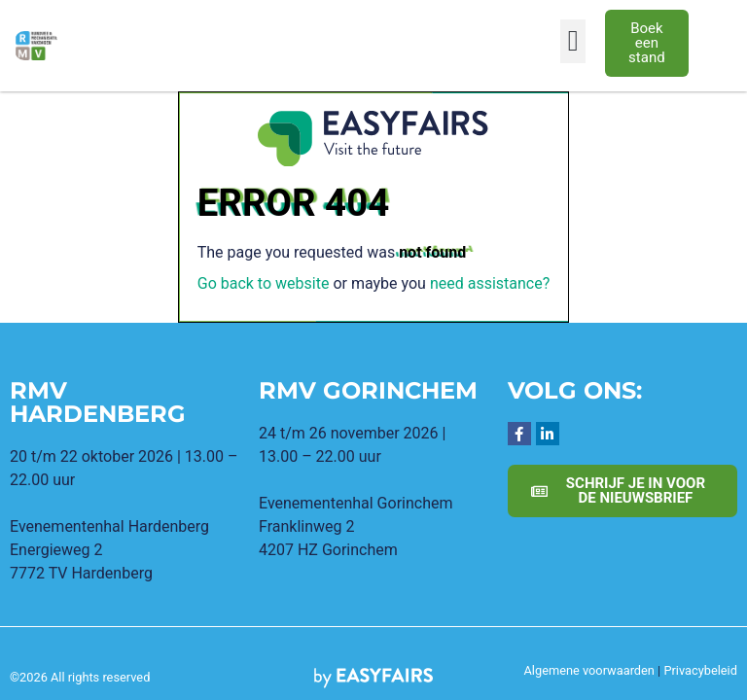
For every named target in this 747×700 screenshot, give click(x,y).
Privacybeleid (700, 670)
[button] (573, 41)
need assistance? (490, 283)
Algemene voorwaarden (588, 670)
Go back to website (264, 283)
